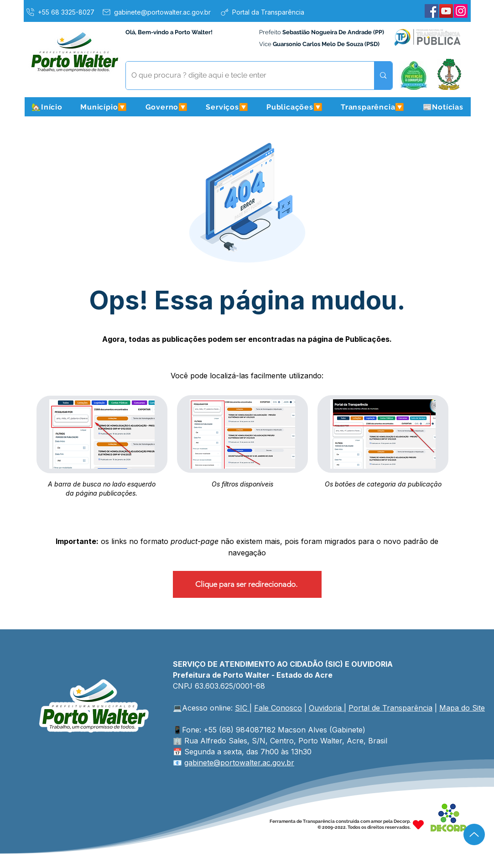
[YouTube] (446, 11)
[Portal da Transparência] (262, 12)
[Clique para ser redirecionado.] (247, 584)
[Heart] (418, 824)
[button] (104, 107)
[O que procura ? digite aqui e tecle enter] (243, 76)
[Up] (474, 834)
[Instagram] (461, 11)
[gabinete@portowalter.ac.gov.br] (156, 12)
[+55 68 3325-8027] (60, 12)
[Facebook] (432, 11)
